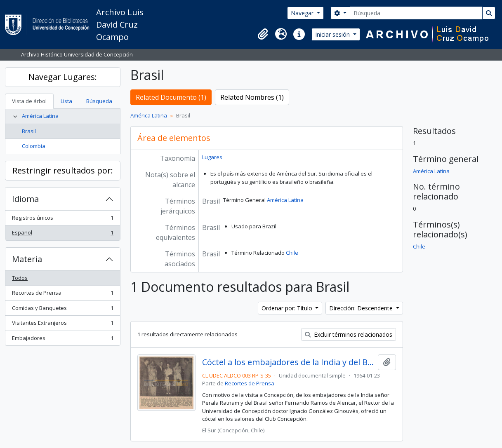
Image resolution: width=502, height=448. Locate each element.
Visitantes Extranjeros (62, 325)
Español (62, 234)
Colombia (34, 146)
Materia (27, 259)
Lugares (212, 157)
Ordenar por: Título (288, 308)
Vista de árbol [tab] (29, 101)
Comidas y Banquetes (62, 310)
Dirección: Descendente (362, 308)
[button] (263, 34)
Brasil (29, 131)
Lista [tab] (66, 101)
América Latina (40, 116)
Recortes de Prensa (62, 294)
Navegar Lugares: (63, 77)
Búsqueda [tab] (99, 101)
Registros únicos (62, 219)
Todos (20, 278)
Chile (292, 253)
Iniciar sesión (333, 34)
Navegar (303, 13)
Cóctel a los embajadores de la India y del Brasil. (288, 362)
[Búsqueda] (416, 13)
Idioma (25, 199)
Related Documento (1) (171, 97)
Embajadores (62, 340)
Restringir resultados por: (63, 170)
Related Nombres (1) (252, 97)
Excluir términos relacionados (349, 334)
